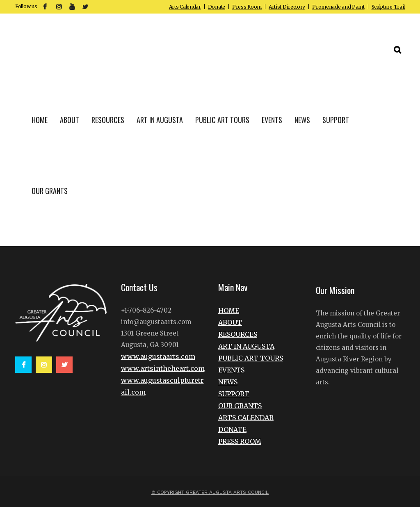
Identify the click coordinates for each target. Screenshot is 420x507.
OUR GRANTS (240, 406)
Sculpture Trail (388, 7)
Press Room (247, 7)
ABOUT (230, 322)
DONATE (232, 429)
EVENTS (231, 370)
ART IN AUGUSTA (246, 346)
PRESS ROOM (240, 441)
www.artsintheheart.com (163, 368)
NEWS (228, 382)
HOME (229, 311)
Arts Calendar (185, 7)
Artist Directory (287, 7)
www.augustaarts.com (158, 356)
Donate (217, 7)
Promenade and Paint (338, 7)
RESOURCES (238, 334)
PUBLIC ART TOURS (251, 358)
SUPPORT (234, 394)
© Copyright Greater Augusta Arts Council (210, 492)
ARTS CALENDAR (246, 418)
